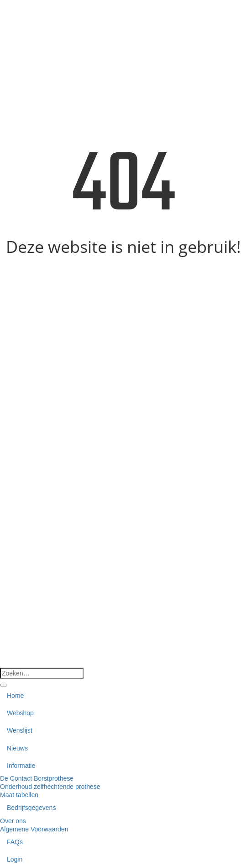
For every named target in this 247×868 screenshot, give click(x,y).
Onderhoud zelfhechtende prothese (50, 787)
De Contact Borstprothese (37, 778)
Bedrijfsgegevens (31, 808)
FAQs (15, 842)
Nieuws (17, 748)
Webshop (20, 713)
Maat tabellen (19, 795)
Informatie (21, 766)
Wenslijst (20, 730)
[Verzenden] (4, 685)
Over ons (13, 821)
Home (15, 696)
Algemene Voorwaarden (34, 829)
